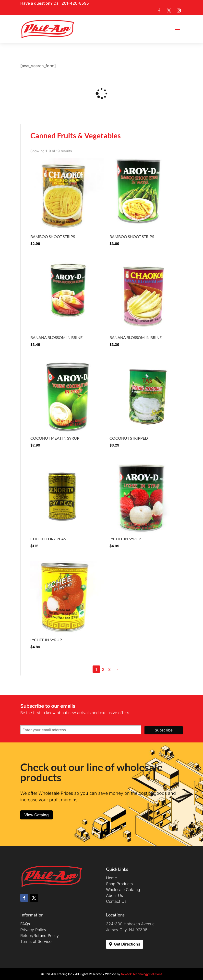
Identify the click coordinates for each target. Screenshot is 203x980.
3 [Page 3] (109, 669)
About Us (114, 895)
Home (111, 878)
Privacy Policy (33, 930)
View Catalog (36, 815)
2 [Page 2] (103, 669)
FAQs (25, 924)
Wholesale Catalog (123, 890)
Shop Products (119, 884)
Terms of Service (36, 941)
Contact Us (116, 901)
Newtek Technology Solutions (142, 974)
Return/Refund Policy (40, 936)
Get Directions (127, 944)
